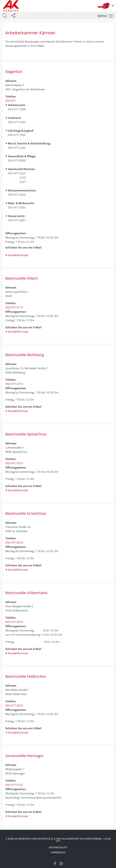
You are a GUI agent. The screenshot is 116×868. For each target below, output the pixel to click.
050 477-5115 (14, 307)
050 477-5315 (14, 463)
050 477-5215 (14, 384)
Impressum (58, 852)
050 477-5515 (14, 622)
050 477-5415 (14, 542)
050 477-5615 (14, 705)
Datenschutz (58, 847)
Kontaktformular (18, 255)
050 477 (11, 101)
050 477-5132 (14, 785)
